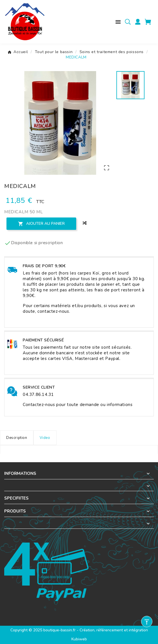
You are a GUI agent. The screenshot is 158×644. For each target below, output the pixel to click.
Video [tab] (45, 438)
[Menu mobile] (118, 22)
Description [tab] (17, 438)
